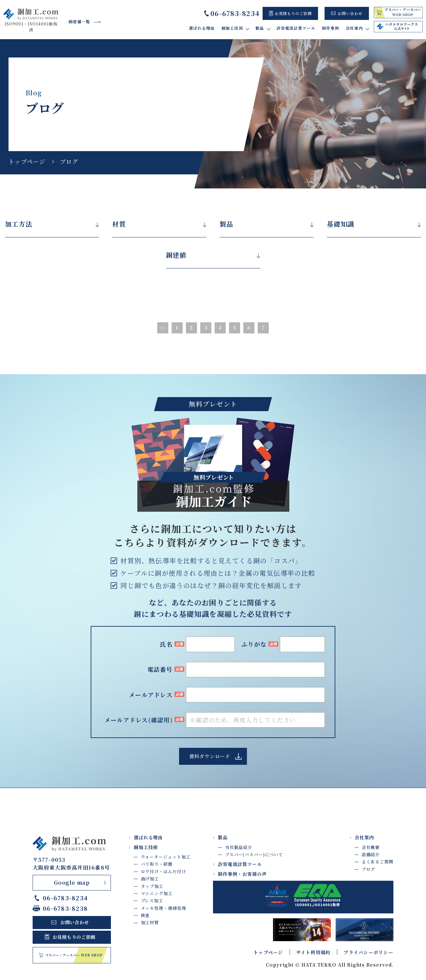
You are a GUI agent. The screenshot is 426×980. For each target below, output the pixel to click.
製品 (226, 224)
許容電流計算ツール (296, 28)
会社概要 (371, 847)
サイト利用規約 (313, 952)
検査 (145, 915)
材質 (119, 224)
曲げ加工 (150, 879)
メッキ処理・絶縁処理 (164, 908)
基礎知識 (341, 224)
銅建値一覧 (79, 21)
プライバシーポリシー (368, 952)
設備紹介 (371, 854)
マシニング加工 (157, 893)
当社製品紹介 (239, 847)
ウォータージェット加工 (166, 857)
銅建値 (176, 255)
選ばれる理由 (202, 28)
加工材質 (150, 923)
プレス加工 (152, 900)
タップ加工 (152, 886)
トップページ (27, 161)
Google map (72, 883)
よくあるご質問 (378, 862)
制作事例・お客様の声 (242, 874)
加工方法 (19, 224)
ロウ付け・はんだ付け (164, 871)
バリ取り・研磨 (157, 864)
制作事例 (331, 28)
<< (163, 328)
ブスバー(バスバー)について (254, 854)
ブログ (369, 869)
